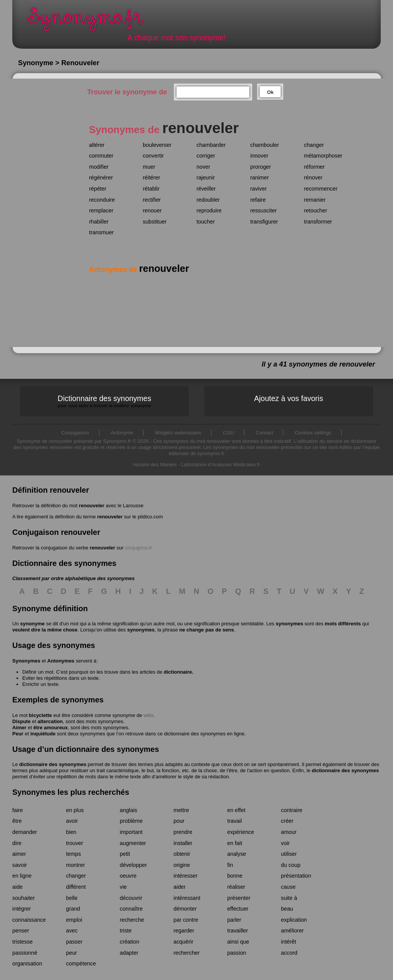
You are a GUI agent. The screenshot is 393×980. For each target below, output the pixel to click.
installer (183, 843)
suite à (289, 898)
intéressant (187, 898)
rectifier (152, 200)
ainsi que (238, 942)
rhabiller (99, 222)
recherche (132, 920)
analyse (237, 854)
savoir (20, 865)
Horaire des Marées (155, 465)
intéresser (186, 876)
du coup (291, 865)
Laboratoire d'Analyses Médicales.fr (221, 465)
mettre (181, 810)
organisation (27, 964)
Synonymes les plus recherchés (71, 792)
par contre (186, 920)
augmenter (133, 843)
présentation (296, 876)
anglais (128, 810)
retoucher (315, 210)
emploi (74, 920)
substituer (155, 222)
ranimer (259, 178)
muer (149, 167)
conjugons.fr (138, 548)
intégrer (21, 909)
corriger (206, 156)
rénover (313, 178)
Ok (270, 92)
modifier (99, 167)
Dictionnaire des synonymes (104, 401)
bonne (235, 876)
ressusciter (263, 210)
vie (123, 887)
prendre (183, 832)
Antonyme (122, 433)
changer (314, 145)
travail (234, 821)
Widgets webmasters (178, 433)
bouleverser (157, 145)
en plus (75, 810)
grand (73, 909)
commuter (101, 156)
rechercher (187, 953)
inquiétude (43, 734)
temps (73, 854)
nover (203, 167)
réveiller (206, 189)
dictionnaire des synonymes (53, 764)
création (130, 942)
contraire (292, 810)
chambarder (211, 145)
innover (259, 156)
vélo (149, 715)
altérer (97, 145)
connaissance (29, 920)
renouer (152, 210)
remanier (315, 200)
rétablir (151, 189)
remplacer (101, 210)
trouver (75, 843)
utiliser (289, 854)
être (17, 821)
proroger (261, 167)
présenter (239, 898)
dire (17, 843)
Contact (265, 433)
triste (126, 931)
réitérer (151, 178)
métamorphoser (323, 156)
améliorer (292, 931)
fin (230, 865)
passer (74, 942)
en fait (235, 843)
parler (234, 920)
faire (18, 810)
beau (287, 909)
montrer (75, 865)
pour (179, 821)
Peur (18, 734)
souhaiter (24, 898)
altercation (50, 721)
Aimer (19, 728)
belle (72, 898)
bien (71, 832)
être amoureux (51, 728)
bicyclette (40, 715)
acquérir (183, 942)
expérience (241, 832)
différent (76, 887)
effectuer (238, 909)
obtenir (182, 854)
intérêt (289, 942)
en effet (236, 810)
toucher (206, 222)
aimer (19, 854)
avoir (72, 821)
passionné (25, 953)
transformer (318, 222)
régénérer (101, 178)
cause (288, 887)
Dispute (21, 721)
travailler (238, 931)
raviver (258, 189)
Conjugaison (75, 433)
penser (21, 931)
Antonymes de (139, 270)
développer (133, 865)
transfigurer (264, 222)
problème (131, 821)
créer (287, 821)
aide (17, 887)
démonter (185, 909)
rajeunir (206, 178)
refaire (258, 200)
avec (72, 931)
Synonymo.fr (91, 21)
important (131, 832)
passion (237, 953)
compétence (81, 964)
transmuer (101, 232)
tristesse (22, 942)
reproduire (209, 210)
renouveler (91, 506)
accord (289, 953)
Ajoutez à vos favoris (289, 398)
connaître (131, 909)
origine (182, 865)
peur (72, 953)
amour (289, 832)
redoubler (208, 200)
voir (285, 843)
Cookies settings (313, 433)
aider (180, 887)
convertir (153, 156)
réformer (314, 167)
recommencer (321, 189)
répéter (98, 189)
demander (25, 832)
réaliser (236, 887)
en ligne (22, 876)
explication (294, 920)
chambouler (265, 145)
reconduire (102, 200)
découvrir (131, 898)
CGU (229, 433)
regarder (184, 931)
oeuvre (128, 876)
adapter (129, 953)
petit (125, 854)
